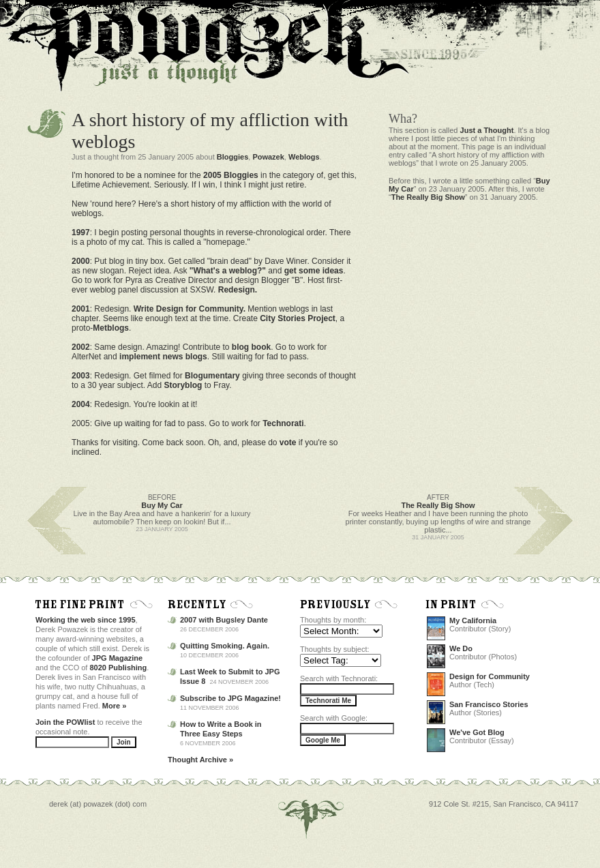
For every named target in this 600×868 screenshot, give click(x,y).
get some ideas (314, 271)
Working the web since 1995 (86, 620)
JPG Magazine (118, 658)
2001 (81, 309)
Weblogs (304, 157)
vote (288, 443)
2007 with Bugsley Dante (224, 620)
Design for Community (490, 676)
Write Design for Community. (190, 309)
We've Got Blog (477, 732)
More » (114, 706)
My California (473, 620)
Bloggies (232, 157)
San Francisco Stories (489, 704)
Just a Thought (487, 130)
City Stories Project (298, 318)
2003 (81, 376)
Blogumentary (212, 376)
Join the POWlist (65, 722)
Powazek (268, 157)
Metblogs (111, 328)
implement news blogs (163, 357)
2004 (81, 404)
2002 (81, 347)
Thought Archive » (200, 760)
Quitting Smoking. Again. (225, 646)
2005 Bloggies (231, 175)
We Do (461, 648)
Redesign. (238, 290)
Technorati (283, 423)
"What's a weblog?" (228, 271)
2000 (81, 261)
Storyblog (183, 385)
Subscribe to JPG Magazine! (230, 698)
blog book (251, 347)
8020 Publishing (119, 668)
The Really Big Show (428, 197)
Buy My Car (162, 505)
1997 (81, 233)
